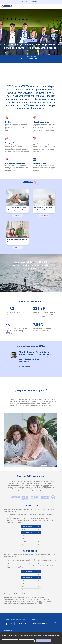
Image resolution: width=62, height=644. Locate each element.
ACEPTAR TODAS (43, 641)
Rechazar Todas (27, 641)
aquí (12, 636)
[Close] (60, 2)
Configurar (10, 641)
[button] (5, 38)
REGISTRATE (25, 2)
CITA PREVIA (34, 2)
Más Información (31, 41)
